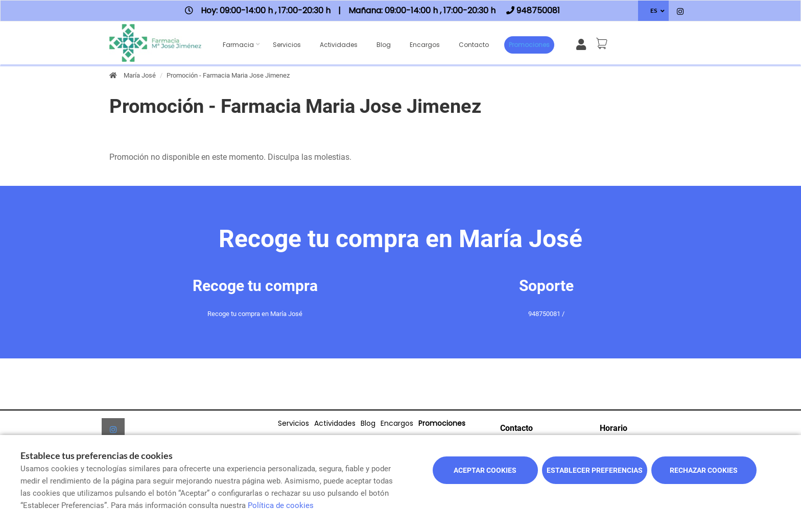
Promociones (529, 45)
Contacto (474, 45)
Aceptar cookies (485, 470)
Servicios (287, 45)
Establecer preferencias (595, 470)
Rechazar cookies (704, 470)
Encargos (425, 45)
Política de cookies (281, 505)
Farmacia (238, 45)
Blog (384, 45)
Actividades (339, 45)
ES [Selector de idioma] (654, 10)
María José (140, 75)
